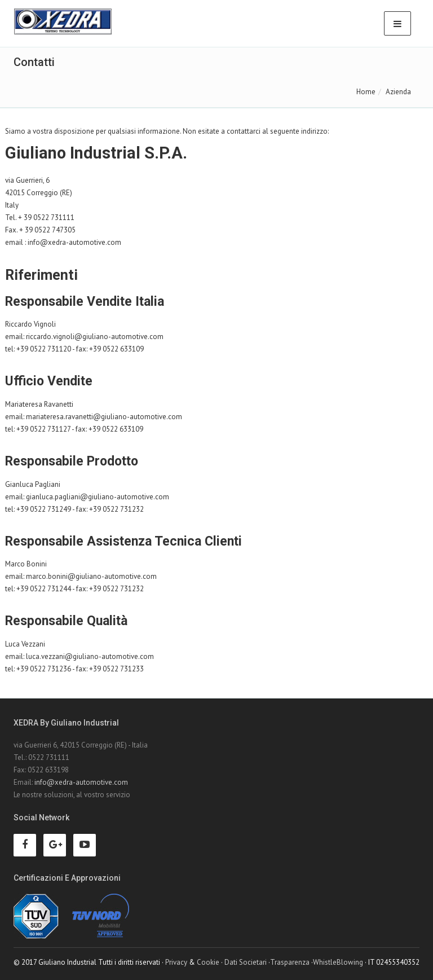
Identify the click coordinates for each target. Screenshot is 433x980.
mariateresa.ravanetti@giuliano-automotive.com (104, 417)
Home (366, 92)
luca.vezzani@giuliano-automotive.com (90, 656)
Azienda (398, 92)
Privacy (176, 962)
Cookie (208, 962)
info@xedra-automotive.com (74, 242)
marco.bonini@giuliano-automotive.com (91, 576)
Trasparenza (290, 962)
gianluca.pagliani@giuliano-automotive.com (98, 497)
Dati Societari (246, 962)
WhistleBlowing (338, 962)
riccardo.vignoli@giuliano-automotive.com (95, 337)
